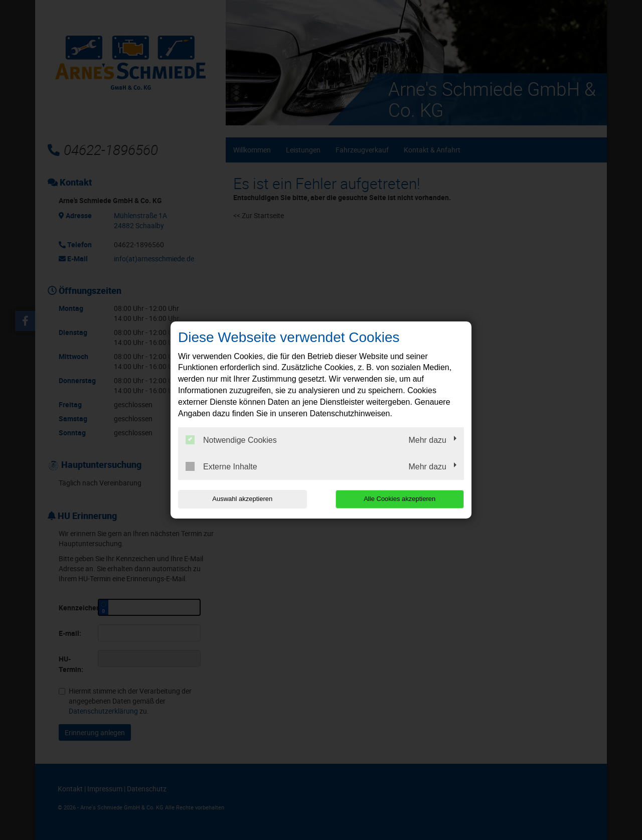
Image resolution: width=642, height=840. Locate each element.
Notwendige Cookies (231, 440)
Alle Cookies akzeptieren (399, 499)
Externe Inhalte (221, 466)
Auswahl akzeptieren (242, 499)
